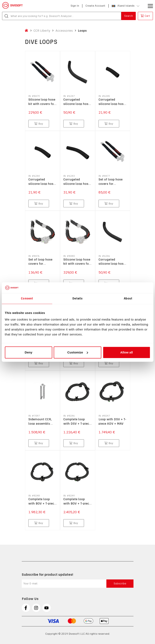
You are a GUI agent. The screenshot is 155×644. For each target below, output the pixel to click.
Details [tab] (78, 298)
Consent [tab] (27, 298)
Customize (78, 352)
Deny (28, 352)
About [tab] (128, 298)
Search (129, 16)
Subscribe (120, 583)
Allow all (127, 352)
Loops (82, 31)
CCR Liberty (42, 31)
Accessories (64, 31)
